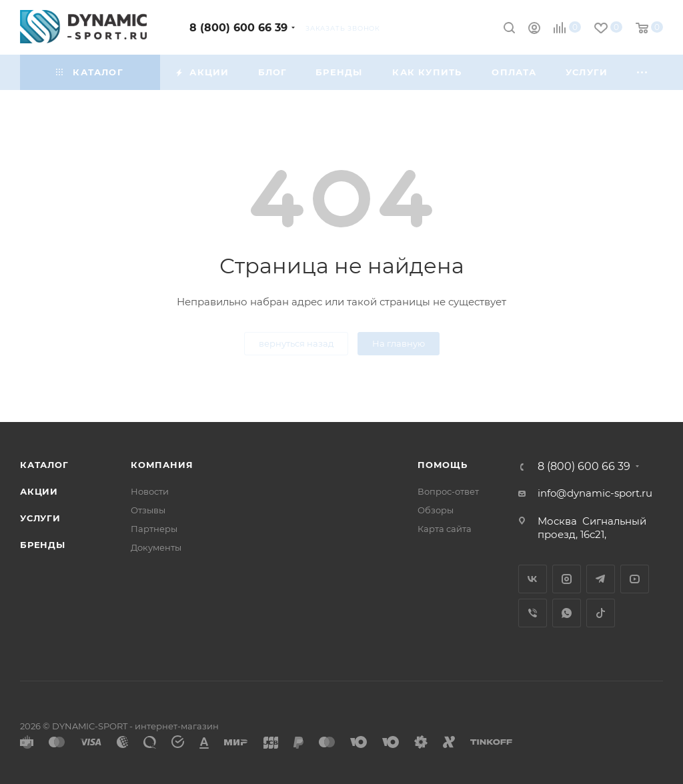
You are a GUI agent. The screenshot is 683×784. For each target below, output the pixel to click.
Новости (150, 491)
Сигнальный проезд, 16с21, (592, 528)
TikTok (601, 613)
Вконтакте (533, 579)
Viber (533, 613)
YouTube (635, 579)
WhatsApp (567, 613)
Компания (162, 465)
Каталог (44, 465)
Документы (156, 547)
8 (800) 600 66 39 (238, 28)
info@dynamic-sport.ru (595, 493)
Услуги (40, 518)
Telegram (601, 579)
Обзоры (436, 510)
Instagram (567, 579)
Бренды (43, 545)
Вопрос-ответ (448, 491)
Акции (39, 491)
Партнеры (154, 529)
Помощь (443, 465)
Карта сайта (445, 529)
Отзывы (148, 510)
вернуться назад (296, 343)
